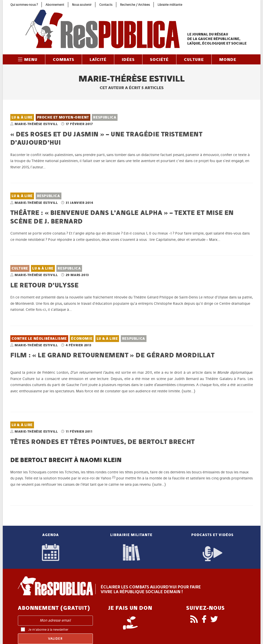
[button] (114, 478)
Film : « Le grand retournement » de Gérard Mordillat (112, 355)
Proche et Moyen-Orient (63, 117)
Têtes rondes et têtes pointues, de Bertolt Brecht (103, 442)
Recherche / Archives (135, 5)
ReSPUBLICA (105, 117)
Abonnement (55, 5)
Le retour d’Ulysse (45, 285)
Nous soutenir (82, 5)
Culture (20, 268)
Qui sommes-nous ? (24, 5)
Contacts (106, 5)
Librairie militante (170, 5)
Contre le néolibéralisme (39, 339)
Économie (82, 339)
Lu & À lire (22, 117)
